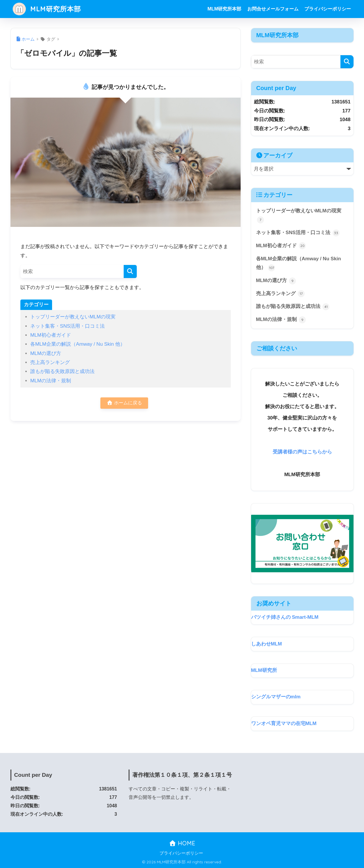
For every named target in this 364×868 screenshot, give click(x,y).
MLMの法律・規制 (51, 381)
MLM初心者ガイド (51, 335)
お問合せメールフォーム (273, 9)
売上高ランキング (50, 362)
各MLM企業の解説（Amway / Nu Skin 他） (78, 344)
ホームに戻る (124, 403)
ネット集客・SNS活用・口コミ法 (68, 326)
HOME (182, 843)
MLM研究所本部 (46, 9)
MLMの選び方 (46, 353)
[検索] (130, 271)
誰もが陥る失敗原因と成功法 (62, 371)
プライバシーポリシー (328, 9)
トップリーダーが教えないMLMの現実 (73, 317)
